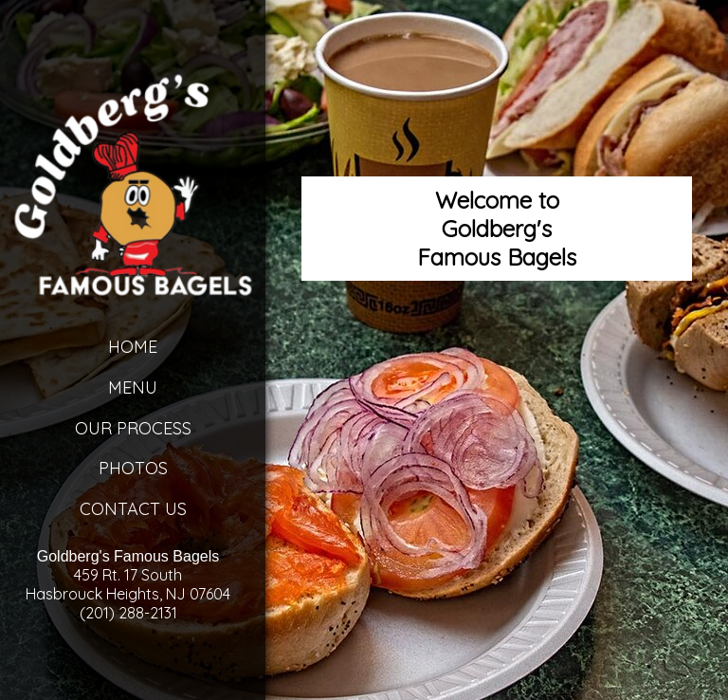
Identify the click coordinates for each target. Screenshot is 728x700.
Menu (133, 387)
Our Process (133, 428)
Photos (133, 468)
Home (133, 347)
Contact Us (133, 509)
